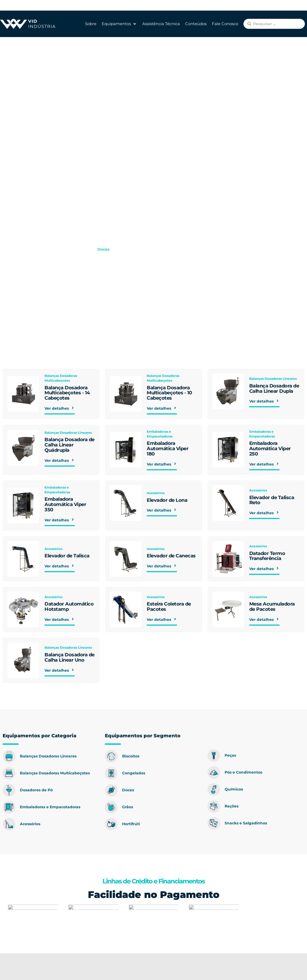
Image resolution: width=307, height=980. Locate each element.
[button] (119, 24)
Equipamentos (77, 249)
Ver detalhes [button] (60, 410)
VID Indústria (43, 249)
